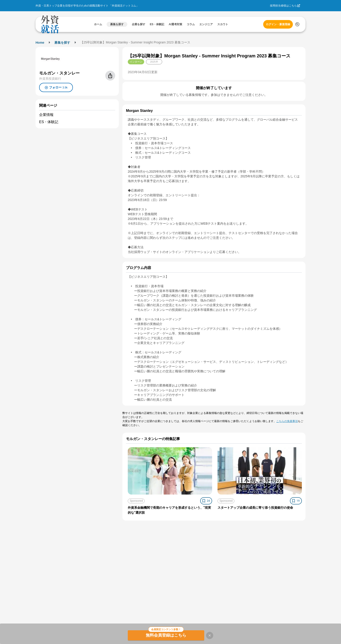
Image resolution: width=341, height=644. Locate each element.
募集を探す (62, 43)
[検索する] (297, 24)
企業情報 (46, 115)
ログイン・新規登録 (278, 24)
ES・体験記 (49, 122)
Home (40, 43)
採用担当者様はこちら (283, 6)
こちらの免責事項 (287, 421)
